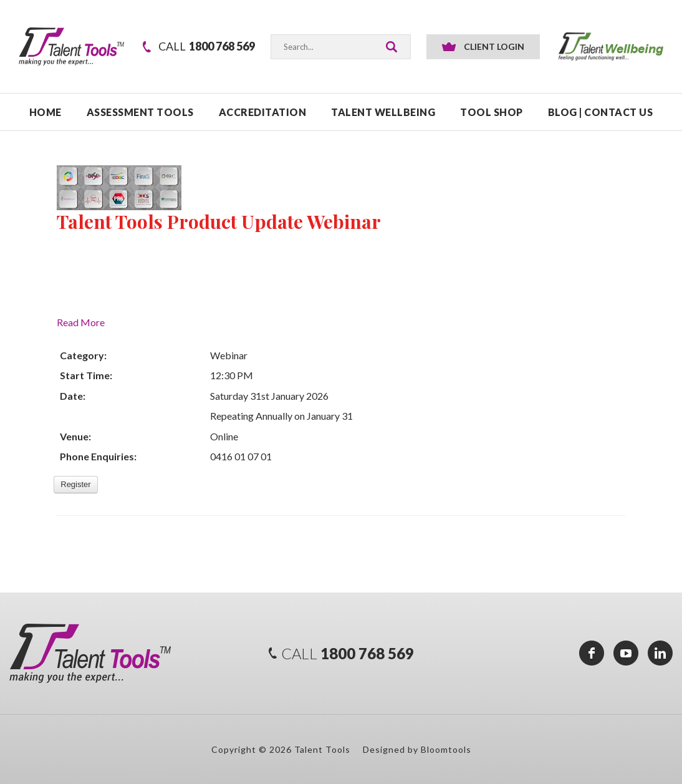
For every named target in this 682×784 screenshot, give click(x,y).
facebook (592, 653)
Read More (81, 322)
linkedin (660, 653)
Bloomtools (446, 749)
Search (391, 47)
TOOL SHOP (492, 112)
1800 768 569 (207, 46)
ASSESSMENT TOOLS (140, 112)
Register (75, 484)
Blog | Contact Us (601, 112)
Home (46, 112)
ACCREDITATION (263, 112)
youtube (626, 653)
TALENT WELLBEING (383, 112)
